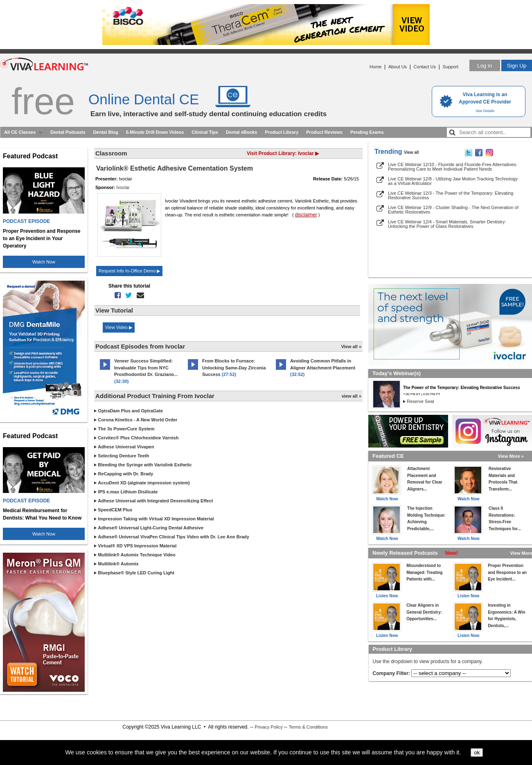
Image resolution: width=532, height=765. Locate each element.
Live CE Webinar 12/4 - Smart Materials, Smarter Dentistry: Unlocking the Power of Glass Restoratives (447, 224)
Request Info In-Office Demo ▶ (129, 271)
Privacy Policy (268, 727)
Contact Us (425, 67)
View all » (351, 346)
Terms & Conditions (308, 727)
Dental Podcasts (68, 132)
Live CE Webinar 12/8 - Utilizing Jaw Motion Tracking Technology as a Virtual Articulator (453, 181)
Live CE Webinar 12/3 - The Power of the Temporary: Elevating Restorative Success (451, 195)
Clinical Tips (205, 132)
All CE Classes (20, 132)
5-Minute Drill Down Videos (155, 132)
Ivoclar (123, 187)
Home (375, 67)
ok (477, 753)
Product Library (282, 132)
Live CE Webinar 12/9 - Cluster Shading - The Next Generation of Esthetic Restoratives (453, 210)
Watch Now (44, 262)
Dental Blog (106, 132)
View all (411, 152)
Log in (485, 66)
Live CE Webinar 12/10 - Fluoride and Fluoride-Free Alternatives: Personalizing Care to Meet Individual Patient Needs (453, 167)
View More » (511, 456)
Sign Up (517, 66)
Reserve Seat (420, 401)
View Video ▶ (119, 327)
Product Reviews (324, 132)
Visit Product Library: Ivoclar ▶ (283, 153)
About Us (398, 67)
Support (450, 67)
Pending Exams (367, 132)
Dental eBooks (241, 132)
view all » (352, 396)
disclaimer (306, 215)
